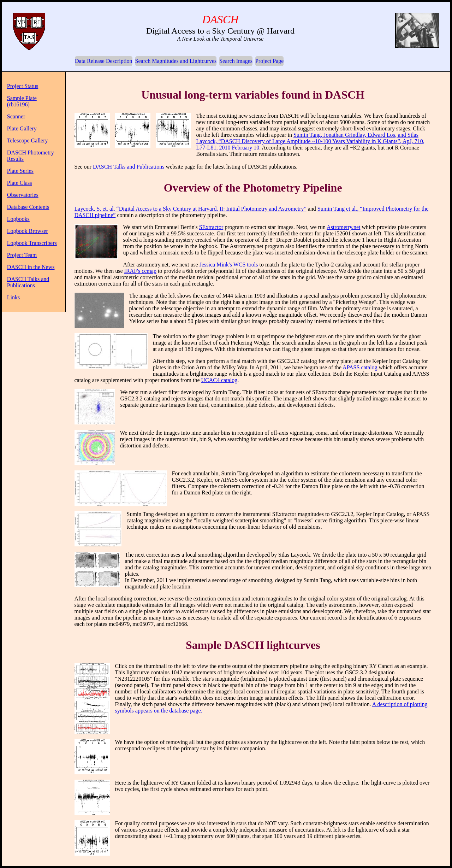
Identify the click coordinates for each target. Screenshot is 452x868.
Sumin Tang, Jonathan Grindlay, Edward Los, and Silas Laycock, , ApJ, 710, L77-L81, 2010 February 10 (310, 141)
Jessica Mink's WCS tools (229, 265)
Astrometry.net (343, 227)
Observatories (23, 195)
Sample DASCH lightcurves (253, 645)
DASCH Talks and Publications (28, 282)
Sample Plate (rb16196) (22, 101)
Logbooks (18, 219)
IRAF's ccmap (140, 271)
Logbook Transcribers (32, 243)
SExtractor (211, 227)
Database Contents (28, 207)
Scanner (16, 116)
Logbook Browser (28, 231)
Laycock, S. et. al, (191, 209)
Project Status (23, 86)
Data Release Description (104, 61)
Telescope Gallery (28, 140)
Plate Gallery (22, 128)
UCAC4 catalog (219, 380)
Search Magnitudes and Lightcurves (176, 61)
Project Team (22, 255)
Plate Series (20, 171)
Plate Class (20, 183)
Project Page (269, 61)
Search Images (236, 61)
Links (13, 297)
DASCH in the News (31, 267)
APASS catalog (361, 367)
